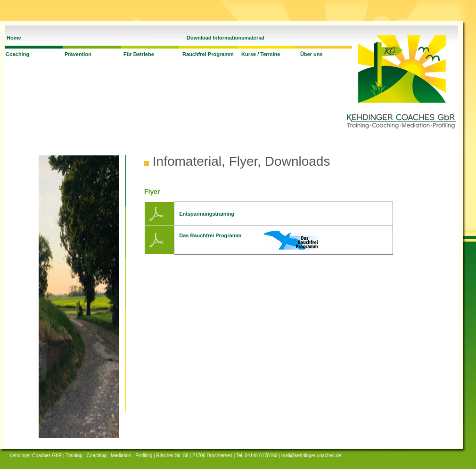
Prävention (78, 54)
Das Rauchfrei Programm (210, 235)
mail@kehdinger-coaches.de (311, 456)
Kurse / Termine (261, 54)
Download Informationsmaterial (225, 38)
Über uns (312, 54)
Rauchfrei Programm (208, 54)
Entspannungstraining (207, 214)
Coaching (17, 54)
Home (14, 38)
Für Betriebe (139, 54)
